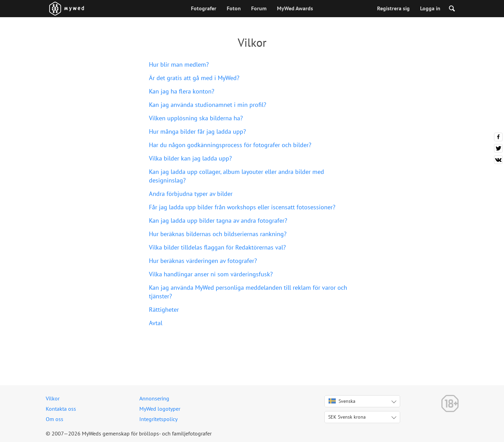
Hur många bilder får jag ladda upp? (197, 131)
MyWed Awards (295, 8)
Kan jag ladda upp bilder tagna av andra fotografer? (218, 220)
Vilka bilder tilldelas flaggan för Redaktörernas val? (217, 247)
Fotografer (204, 8)
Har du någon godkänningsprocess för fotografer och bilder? (230, 145)
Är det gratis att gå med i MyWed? (194, 78)
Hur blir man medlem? (179, 64)
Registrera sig (393, 8)
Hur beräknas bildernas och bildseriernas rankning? (218, 234)
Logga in (430, 8)
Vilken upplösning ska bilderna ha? (196, 118)
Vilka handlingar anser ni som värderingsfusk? (211, 274)
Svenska (342, 401)
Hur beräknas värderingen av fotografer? (203, 261)
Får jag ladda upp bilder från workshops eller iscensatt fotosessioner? (242, 207)
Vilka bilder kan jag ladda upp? (190, 158)
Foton (234, 8)
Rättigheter (164, 310)
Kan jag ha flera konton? (182, 91)
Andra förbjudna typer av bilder (191, 194)
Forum (259, 8)
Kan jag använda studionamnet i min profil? (208, 105)
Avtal (156, 323)
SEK (347, 417)
